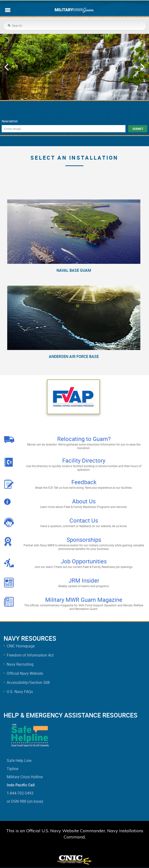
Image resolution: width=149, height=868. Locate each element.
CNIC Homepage (21, 646)
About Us (84, 501)
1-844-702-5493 (20, 793)
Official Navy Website (25, 673)
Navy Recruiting (20, 664)
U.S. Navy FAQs (20, 692)
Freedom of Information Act (30, 655)
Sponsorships (84, 540)
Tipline (12, 769)
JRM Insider (84, 580)
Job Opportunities (84, 561)
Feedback (84, 482)
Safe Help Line (19, 760)
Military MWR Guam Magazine (84, 600)
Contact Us (84, 520)
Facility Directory (84, 460)
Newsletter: (10, 121)
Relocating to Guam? (84, 439)
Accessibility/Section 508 (28, 682)
